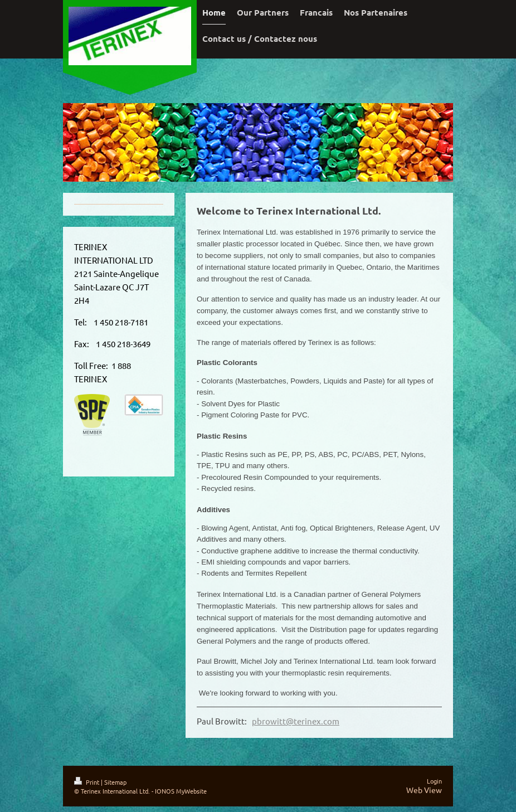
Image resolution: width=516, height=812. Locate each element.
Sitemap (115, 787)
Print (87, 787)
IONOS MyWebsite (181, 796)
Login (434, 786)
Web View (424, 795)
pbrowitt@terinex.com (296, 726)
